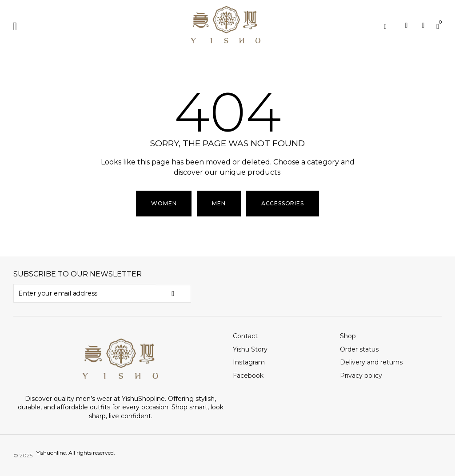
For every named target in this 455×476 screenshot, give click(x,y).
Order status (359, 349)
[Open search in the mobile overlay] (388, 27)
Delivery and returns (371, 362)
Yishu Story (250, 349)
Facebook (248, 375)
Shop (348, 336)
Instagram (249, 362)
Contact (245, 336)
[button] (15, 27)
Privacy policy (361, 375)
